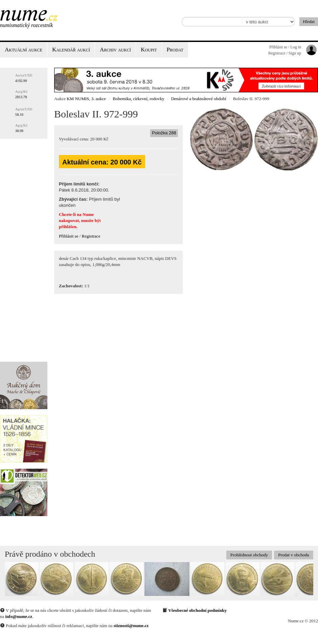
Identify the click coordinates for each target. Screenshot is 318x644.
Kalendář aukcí (71, 50)
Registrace (91, 236)
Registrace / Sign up (285, 53)
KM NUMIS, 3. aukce (86, 99)
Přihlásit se (69, 236)
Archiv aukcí (115, 50)
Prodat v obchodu (294, 555)
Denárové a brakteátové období (199, 99)
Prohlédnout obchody (249, 555)
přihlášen (68, 227)
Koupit (149, 50)
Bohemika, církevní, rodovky (138, 99)
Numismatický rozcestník (26, 25)
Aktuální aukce (24, 50)
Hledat (309, 21)
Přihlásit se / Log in (285, 47)
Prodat (175, 50)
